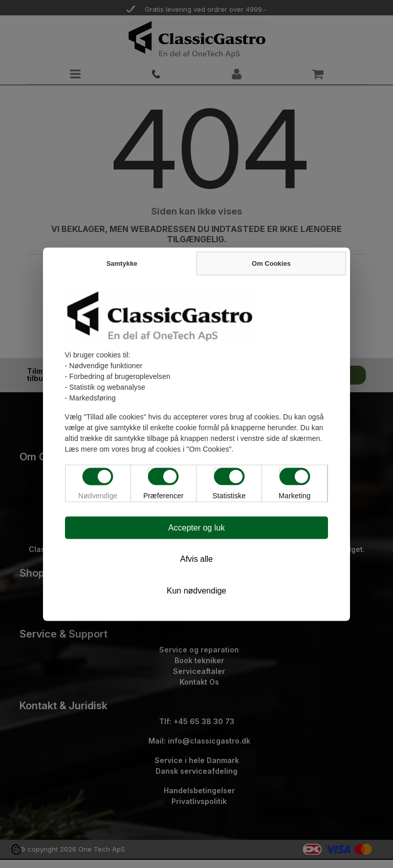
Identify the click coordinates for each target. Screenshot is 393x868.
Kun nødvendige (197, 590)
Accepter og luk (196, 527)
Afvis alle (196, 558)
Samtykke (122, 263)
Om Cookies (271, 263)
